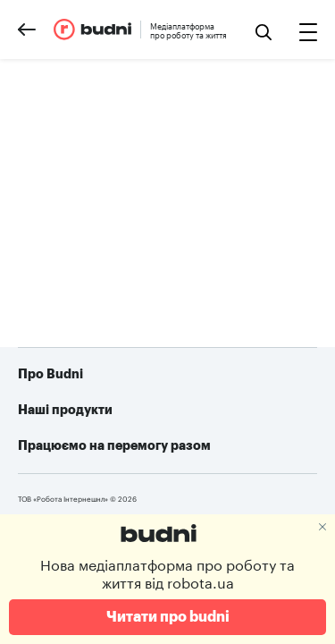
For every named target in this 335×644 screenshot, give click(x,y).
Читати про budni (168, 617)
